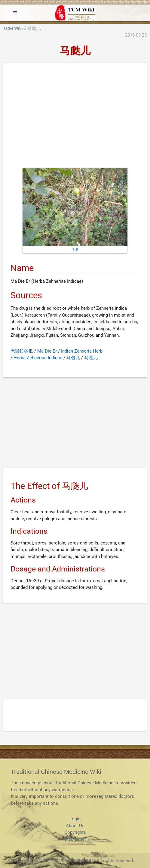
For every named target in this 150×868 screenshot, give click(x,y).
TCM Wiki (13, 28)
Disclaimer (75, 839)
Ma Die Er (47, 351)
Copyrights (75, 832)
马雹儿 (91, 358)
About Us (75, 826)
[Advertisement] (75, 117)
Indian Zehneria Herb (82, 351)
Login (75, 819)
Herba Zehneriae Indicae (38, 358)
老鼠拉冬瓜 (22, 351)
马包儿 (73, 358)
